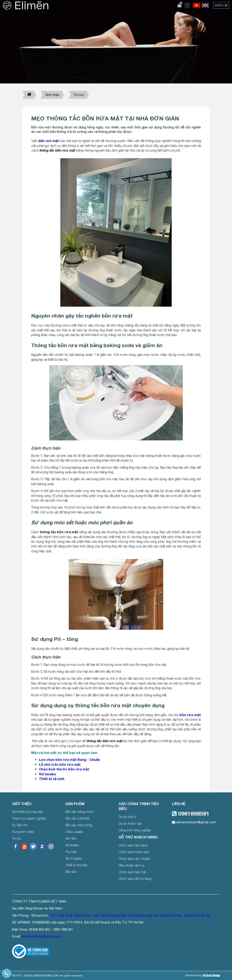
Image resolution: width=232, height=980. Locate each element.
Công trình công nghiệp (135, 830)
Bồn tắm (71, 872)
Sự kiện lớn (20, 825)
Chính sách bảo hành (133, 845)
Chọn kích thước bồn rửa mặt (64, 769)
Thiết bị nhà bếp (76, 865)
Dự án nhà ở (127, 817)
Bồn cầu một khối (77, 818)
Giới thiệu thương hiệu (28, 812)
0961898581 (191, 813)
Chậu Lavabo (74, 832)
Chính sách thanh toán (134, 852)
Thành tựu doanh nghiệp (29, 818)
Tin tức (79, 95)
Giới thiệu (52, 95)
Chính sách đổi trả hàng (135, 879)
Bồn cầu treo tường (79, 825)
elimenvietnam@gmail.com (194, 822)
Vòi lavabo (48, 774)
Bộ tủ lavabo (74, 858)
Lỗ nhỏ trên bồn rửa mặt (60, 764)
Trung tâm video (23, 832)
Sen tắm (71, 838)
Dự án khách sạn (130, 823)
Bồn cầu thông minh (79, 812)
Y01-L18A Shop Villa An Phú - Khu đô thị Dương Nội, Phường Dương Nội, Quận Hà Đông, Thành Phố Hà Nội (130, 915)
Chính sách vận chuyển (134, 859)
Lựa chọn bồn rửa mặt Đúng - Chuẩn (69, 759)
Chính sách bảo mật (132, 872)
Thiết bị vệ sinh (52, 779)
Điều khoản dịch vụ (131, 865)
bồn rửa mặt (48, 141)
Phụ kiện (71, 852)
